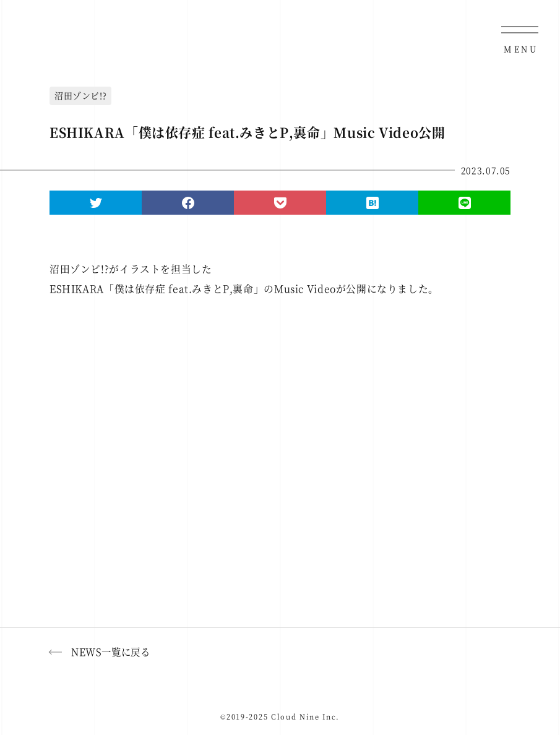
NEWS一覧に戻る (111, 651)
